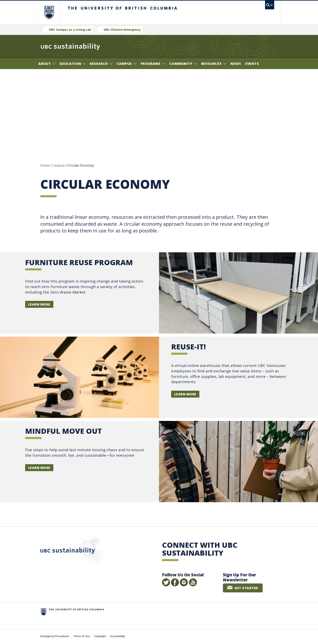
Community (183, 64)
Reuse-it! (189, 347)
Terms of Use (82, 637)
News (236, 64)
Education (73, 64)
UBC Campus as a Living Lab (70, 30)
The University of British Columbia (49, 12)
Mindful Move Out (63, 432)
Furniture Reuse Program (79, 263)
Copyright (100, 637)
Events (252, 64)
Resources (214, 64)
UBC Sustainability (71, 551)
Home (45, 166)
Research (101, 64)
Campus (127, 64)
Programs (153, 64)
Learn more (39, 305)
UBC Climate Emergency (122, 30)
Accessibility (118, 637)
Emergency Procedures (55, 637)
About (47, 64)
